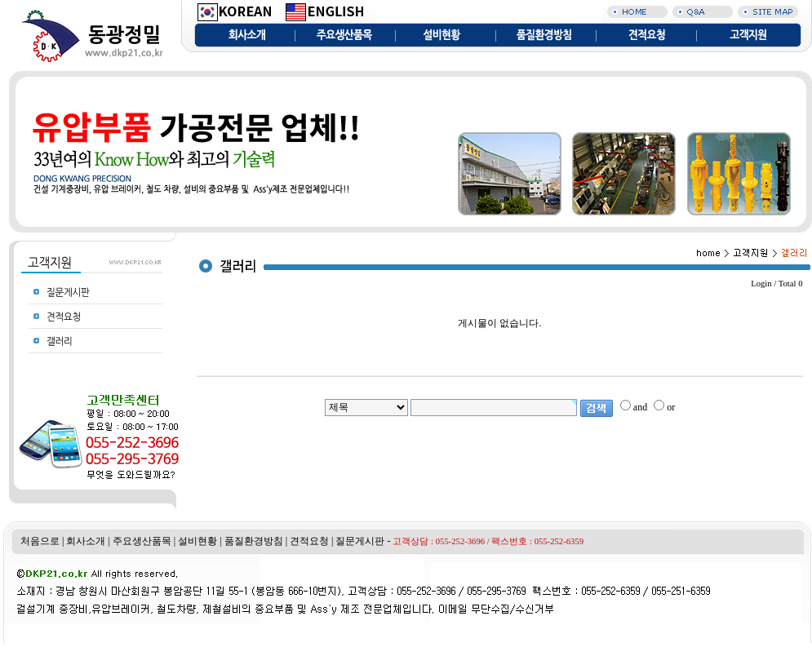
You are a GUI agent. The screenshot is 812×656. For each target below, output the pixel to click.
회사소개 (86, 541)
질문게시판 (360, 541)
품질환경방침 (254, 541)
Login (761, 284)
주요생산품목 (142, 541)
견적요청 (309, 541)
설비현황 (197, 541)
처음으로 (40, 541)
